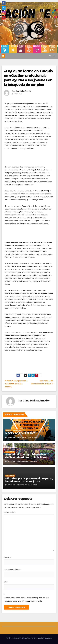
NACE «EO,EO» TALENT (20, 433)
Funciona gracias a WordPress (17, 638)
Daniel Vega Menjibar (27, 461)
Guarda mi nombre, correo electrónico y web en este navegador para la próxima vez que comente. (27, 599)
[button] (50, 56)
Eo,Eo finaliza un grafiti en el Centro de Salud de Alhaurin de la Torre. (28, 456)
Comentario (10, 512)
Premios (8, 430)
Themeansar (47, 638)
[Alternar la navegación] (54, 56)
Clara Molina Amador (23, 91)
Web (6, 582)
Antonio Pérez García (27, 437)
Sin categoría (17, 430)
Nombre (8, 557)
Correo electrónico (13, 569)
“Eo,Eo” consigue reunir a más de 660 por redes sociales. (16, 384)
